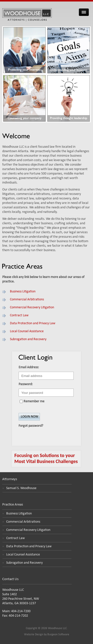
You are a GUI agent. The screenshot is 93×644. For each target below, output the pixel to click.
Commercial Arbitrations (27, 299)
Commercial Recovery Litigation (32, 307)
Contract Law (19, 315)
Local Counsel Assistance (27, 331)
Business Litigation (23, 292)
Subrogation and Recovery (28, 339)
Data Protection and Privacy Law (33, 323)
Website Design (34, 635)
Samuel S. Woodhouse (21, 488)
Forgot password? (31, 426)
